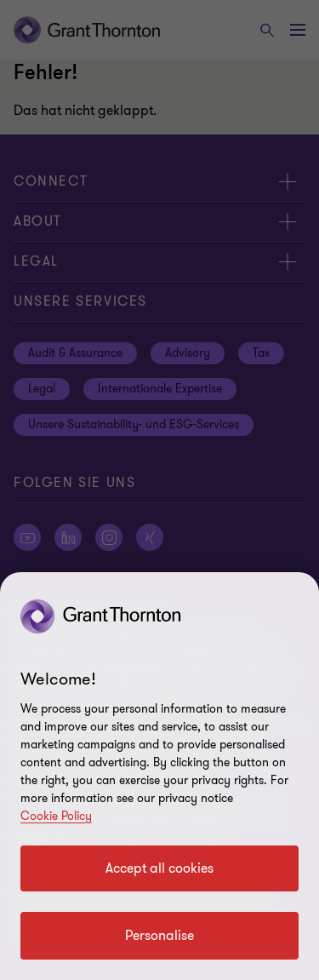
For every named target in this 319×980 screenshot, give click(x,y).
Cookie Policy (56, 816)
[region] (159, 776)
